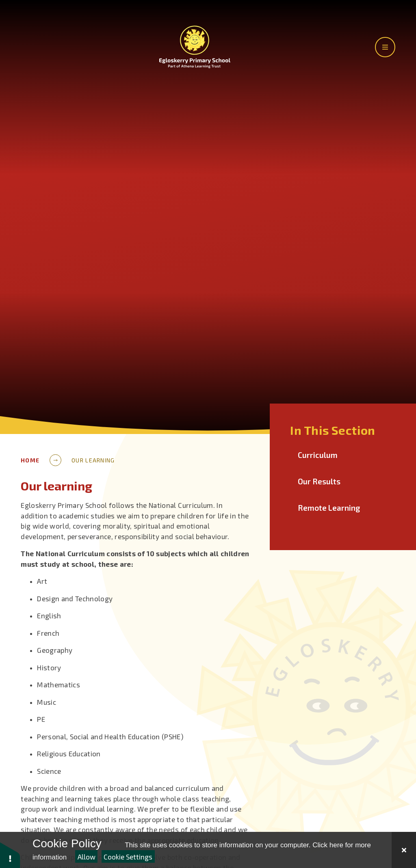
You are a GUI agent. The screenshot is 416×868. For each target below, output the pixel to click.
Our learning (93, 460)
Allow (87, 857)
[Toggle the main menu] (385, 47)
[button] (10, 855)
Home (30, 460)
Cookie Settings (128, 857)
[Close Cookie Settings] (404, 850)
